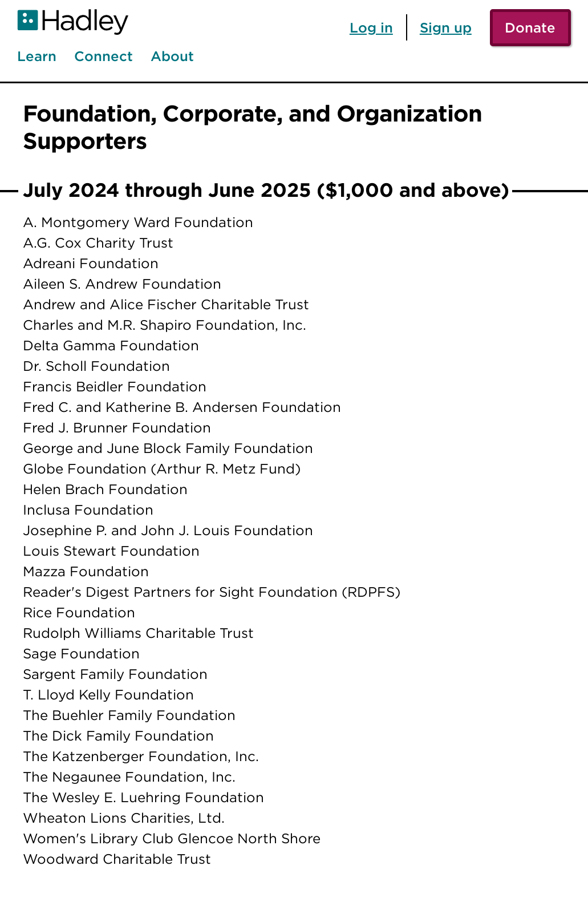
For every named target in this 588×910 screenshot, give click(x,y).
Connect (104, 56)
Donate (530, 27)
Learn (37, 56)
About (172, 56)
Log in (371, 27)
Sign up (446, 27)
